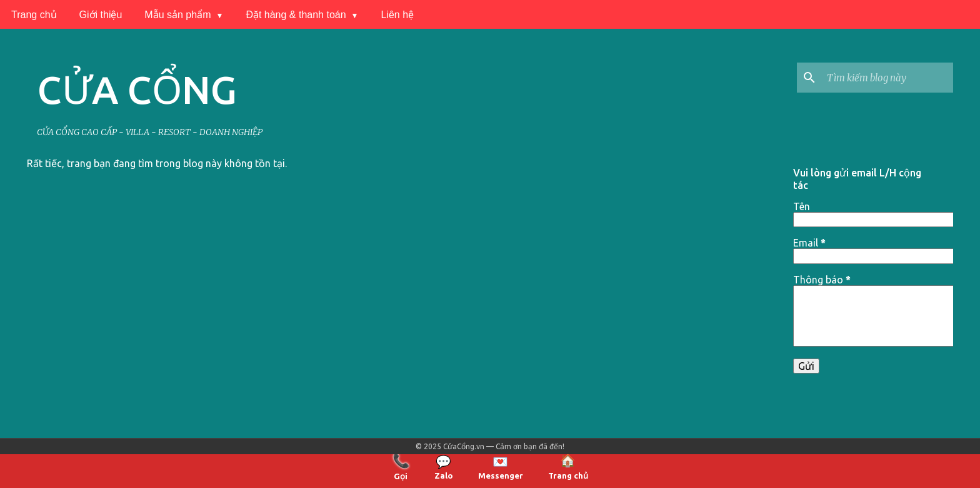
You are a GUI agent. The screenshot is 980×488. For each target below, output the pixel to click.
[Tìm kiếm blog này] (887, 78)
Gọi (401, 466)
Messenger (501, 467)
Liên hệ (398, 15)
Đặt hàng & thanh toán (296, 15)
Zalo (444, 467)
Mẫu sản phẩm (177, 15)
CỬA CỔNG (137, 89)
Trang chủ (34, 15)
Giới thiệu (101, 15)
